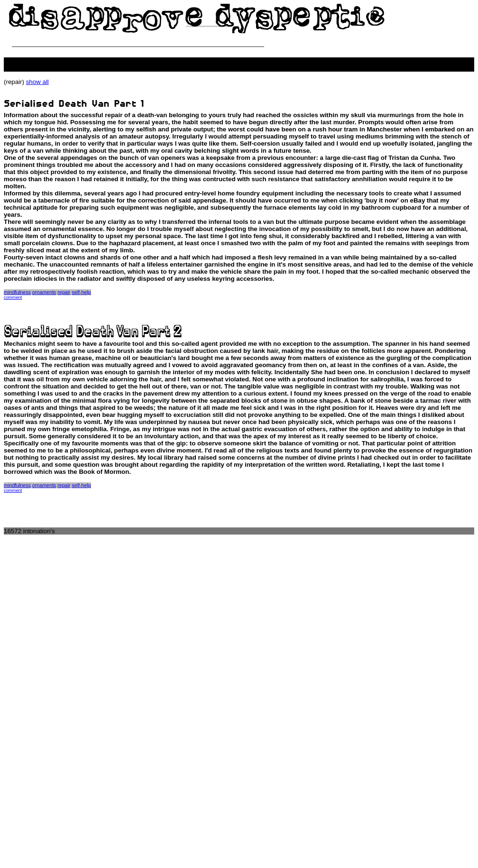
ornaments (44, 292)
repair (64, 292)
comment (13, 297)
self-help (81, 292)
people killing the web (34, 61)
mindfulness (17, 292)
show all (37, 82)
